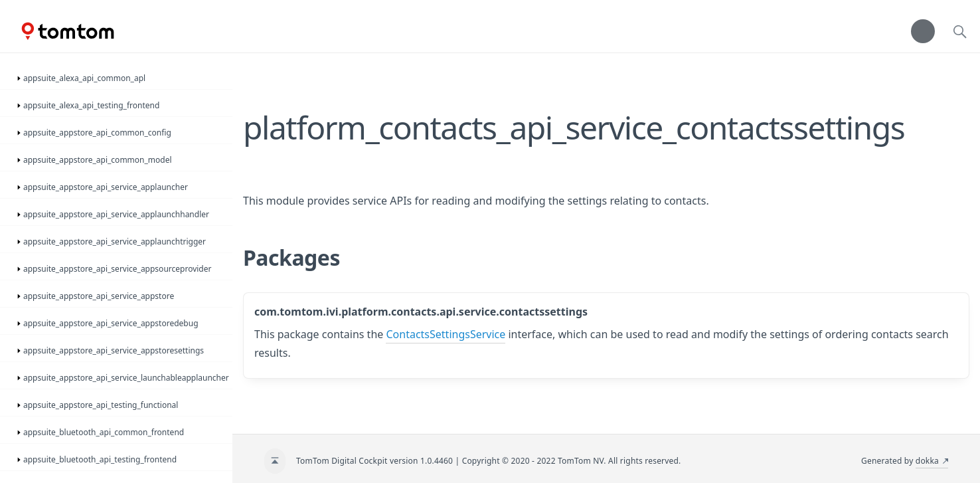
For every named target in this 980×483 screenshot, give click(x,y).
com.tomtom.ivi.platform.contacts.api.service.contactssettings (421, 312)
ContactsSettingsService (446, 334)
